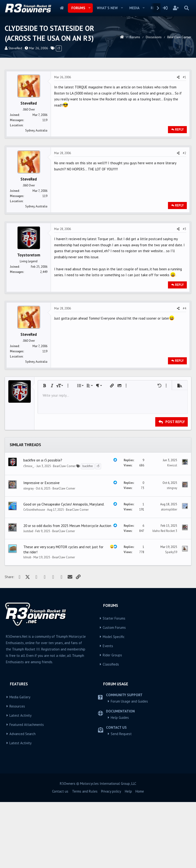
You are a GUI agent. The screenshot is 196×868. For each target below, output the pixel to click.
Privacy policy (111, 857)
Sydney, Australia (36, 196)
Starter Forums (114, 684)
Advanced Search (22, 800)
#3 (184, 295)
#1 (184, 143)
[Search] (186, 8)
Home (62, 8)
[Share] (178, 143)
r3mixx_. (29, 532)
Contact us (60, 857)
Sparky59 (171, 618)
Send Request (121, 800)
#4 (184, 374)
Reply (179, 195)
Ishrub (27, 623)
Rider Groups (112, 721)
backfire (88, 532)
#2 (184, 219)
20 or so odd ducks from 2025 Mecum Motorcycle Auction (67, 592)
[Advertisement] (98, 100)
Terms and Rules (85, 857)
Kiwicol (172, 531)
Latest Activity (20, 781)
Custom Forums (114, 693)
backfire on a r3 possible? (43, 526)
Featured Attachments (27, 791)
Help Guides (120, 784)
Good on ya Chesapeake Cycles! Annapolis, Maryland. (64, 570)
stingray (29, 554)
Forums (78, 8)
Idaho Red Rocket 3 (165, 597)
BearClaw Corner (64, 532)
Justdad (28, 597)
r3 (59, 48)
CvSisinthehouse (34, 576)
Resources (17, 772)
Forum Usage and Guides (129, 767)
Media (134, 8)
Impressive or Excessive (41, 549)
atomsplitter (169, 575)
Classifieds (111, 730)
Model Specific (114, 703)
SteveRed (15, 48)
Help (128, 857)
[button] (90, 8)
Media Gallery (20, 763)
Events (108, 712)
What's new (107, 8)
